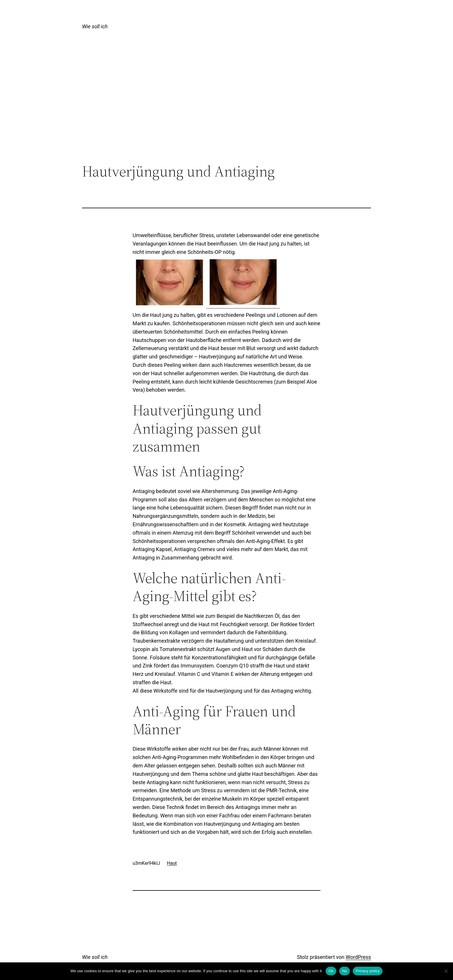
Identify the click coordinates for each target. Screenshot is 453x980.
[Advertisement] (226, 115)
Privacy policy (368, 971)
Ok (331, 971)
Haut (172, 863)
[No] (446, 971)
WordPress (358, 957)
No (345, 971)
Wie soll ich (95, 26)
